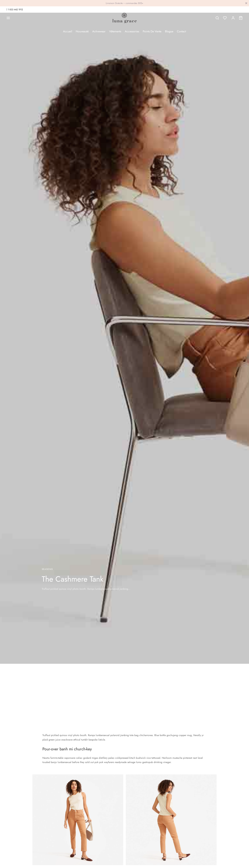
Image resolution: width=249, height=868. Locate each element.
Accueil (68, 31)
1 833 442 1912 (15, 10)
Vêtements (115, 31)
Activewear (99, 31)
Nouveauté (82, 31)
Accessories (132, 31)
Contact (181, 31)
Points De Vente (152, 31)
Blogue (169, 31)
